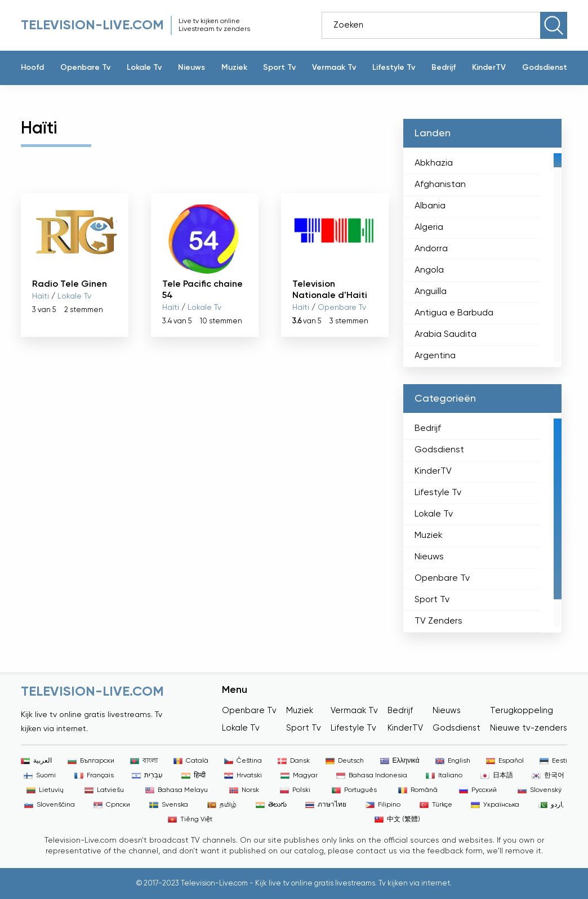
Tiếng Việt (190, 820)
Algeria (429, 228)
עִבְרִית (147, 776)
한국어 (548, 776)
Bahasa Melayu (177, 790)
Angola (429, 270)
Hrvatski (243, 776)
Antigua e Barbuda (454, 313)
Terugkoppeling (522, 711)
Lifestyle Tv (394, 68)
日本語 (497, 776)
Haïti (41, 296)
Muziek (234, 68)
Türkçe (436, 805)
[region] (482, 257)
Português (354, 790)
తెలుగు (271, 805)
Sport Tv (279, 68)
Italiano (444, 776)
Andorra (431, 249)
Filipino (383, 805)
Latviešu (104, 790)
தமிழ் (222, 805)
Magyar (299, 776)
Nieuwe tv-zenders (529, 728)
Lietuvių (45, 790)
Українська (495, 805)
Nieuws (191, 68)
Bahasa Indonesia (372, 776)
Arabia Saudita (446, 335)
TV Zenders (438, 621)
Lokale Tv (144, 68)
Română (418, 790)
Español (505, 761)
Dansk (294, 761)
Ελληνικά (400, 761)
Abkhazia (434, 163)
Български (91, 761)
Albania (430, 206)
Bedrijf (444, 68)
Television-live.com (92, 25)
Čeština (243, 761)
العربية (36, 761)
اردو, (551, 805)
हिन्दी (193, 776)
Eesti (553, 761)
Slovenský (540, 790)
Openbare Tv (85, 68)
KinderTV (489, 68)
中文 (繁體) (397, 820)
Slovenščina (50, 805)
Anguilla (431, 292)
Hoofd (32, 68)
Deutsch (345, 761)
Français (94, 776)
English (453, 761)
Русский (478, 790)
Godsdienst (545, 68)
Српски (112, 805)
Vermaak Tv (334, 68)
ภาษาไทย (326, 805)
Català (191, 761)
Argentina (435, 356)
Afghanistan (440, 185)
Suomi (40, 776)
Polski (295, 790)
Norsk (244, 790)
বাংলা (144, 761)
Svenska (169, 805)
